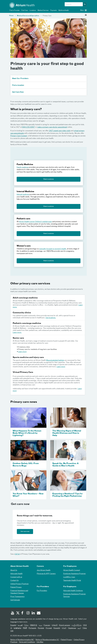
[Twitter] (18, 613)
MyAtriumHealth (63, 10)
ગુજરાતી (55, 625)
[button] (85, 4)
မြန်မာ (26, 625)
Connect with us (16, 577)
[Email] (38, 613)
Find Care (24, 10)
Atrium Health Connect (72, 570)
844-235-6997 (29, 127)
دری (40, 625)
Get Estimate (15, 600)
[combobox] (74, 4)
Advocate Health (16, 574)
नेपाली (25, 628)
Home (11, 16)
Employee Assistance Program (74, 574)
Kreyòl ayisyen (65, 625)
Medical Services (43, 10)
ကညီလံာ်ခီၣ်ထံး (77, 625)
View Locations (49, 179)
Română (41, 628)
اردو (79, 628)
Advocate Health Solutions (73, 591)
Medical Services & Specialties (28, 16)
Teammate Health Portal (72, 581)
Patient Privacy (16, 587)
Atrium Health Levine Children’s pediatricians (35, 222)
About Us (14, 570)
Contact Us (14, 581)
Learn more (22, 352)
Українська (72, 628)
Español (13, 625)
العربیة (20, 625)
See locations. (51, 318)
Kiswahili (57, 628)
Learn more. (17, 333)
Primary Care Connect (19, 136)
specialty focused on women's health (53, 249)
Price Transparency (17, 597)
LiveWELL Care (69, 577)
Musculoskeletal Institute (55, 360)
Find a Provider (14, 10)
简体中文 (34, 625)
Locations (32, 10)
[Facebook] (23, 613)
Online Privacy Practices (19, 584)
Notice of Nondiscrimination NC (22, 640)
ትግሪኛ (64, 628)
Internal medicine (23, 195)
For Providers (42, 591)
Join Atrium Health (44, 570)
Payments (53, 10)
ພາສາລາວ (18, 628)
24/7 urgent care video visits (60, 131)
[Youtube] (13, 613)
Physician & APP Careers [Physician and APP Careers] (46, 574)
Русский (49, 628)
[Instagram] (28, 613)
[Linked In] (33, 613)
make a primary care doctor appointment (52, 127)
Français (47, 625)
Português (32, 628)
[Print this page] (86, 15)
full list (17, 554)
